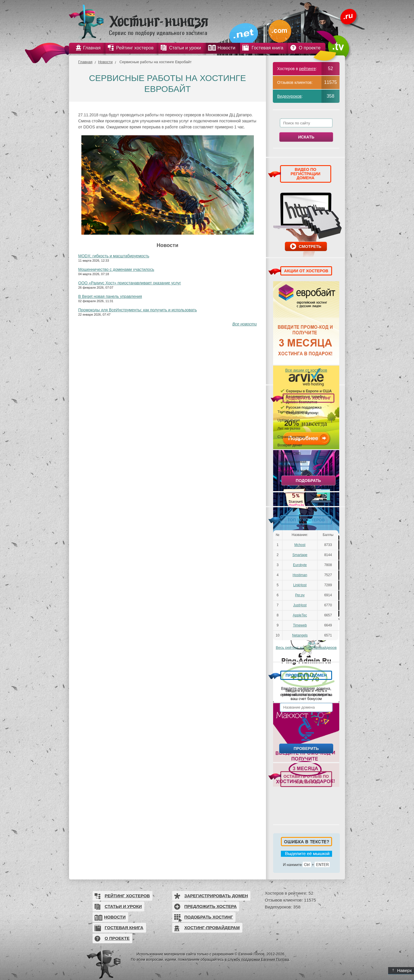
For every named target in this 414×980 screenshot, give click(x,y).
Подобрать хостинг (209, 917)
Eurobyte (300, 565)
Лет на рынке (289, 428)
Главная (85, 62)
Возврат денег (290, 445)
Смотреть (310, 246)
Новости (105, 62)
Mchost (300, 545)
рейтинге (307, 69)
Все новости (245, 324)
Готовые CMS (289, 453)
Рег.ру (300, 595)
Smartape (300, 555)
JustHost (300, 605)
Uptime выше (289, 420)
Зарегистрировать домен (216, 896)
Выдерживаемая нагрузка (292, 463)
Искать (306, 137)
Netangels (300, 635)
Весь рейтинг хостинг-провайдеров (306, 648)
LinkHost (300, 585)
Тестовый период (292, 412)
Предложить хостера (210, 906)
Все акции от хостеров (306, 370)
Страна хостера (291, 437)
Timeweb (300, 625)
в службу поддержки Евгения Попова (257, 959)
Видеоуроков (289, 96)
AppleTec (300, 615)
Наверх (402, 970)
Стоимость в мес (292, 470)
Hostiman (300, 575)
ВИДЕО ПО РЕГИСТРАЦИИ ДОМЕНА (306, 174)
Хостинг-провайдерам (212, 928)
